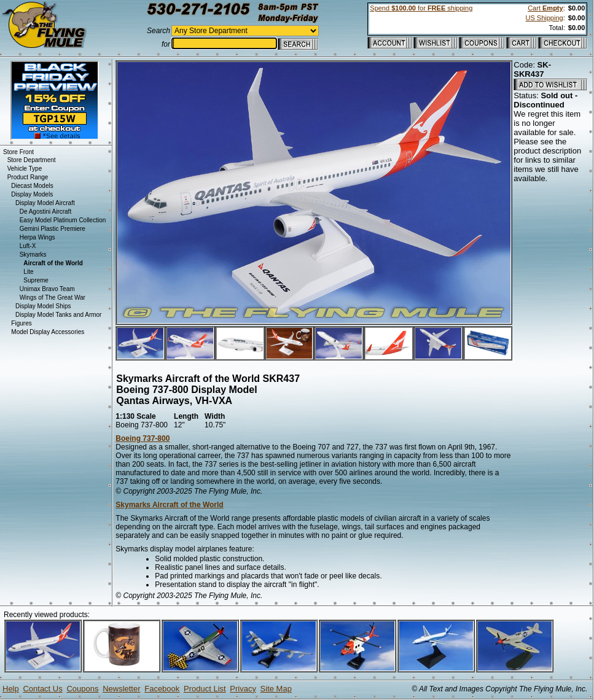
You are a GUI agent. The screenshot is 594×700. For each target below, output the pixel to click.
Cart (545, 8)
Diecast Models (32, 186)
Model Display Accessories (48, 332)
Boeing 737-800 (143, 438)
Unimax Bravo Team (47, 289)
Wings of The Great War (53, 297)
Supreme (36, 280)
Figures (21, 323)
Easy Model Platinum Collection (63, 220)
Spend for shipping (421, 8)
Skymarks (33, 255)
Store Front (18, 152)
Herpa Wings (37, 237)
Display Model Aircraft (45, 203)
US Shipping (544, 18)
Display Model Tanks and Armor (58, 315)
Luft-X (28, 246)
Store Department (32, 160)
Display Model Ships (43, 306)
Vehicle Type (25, 169)
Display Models (32, 194)
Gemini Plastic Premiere (53, 229)
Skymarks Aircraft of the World (169, 505)
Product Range (28, 177)
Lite (28, 272)
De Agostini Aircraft (45, 212)
